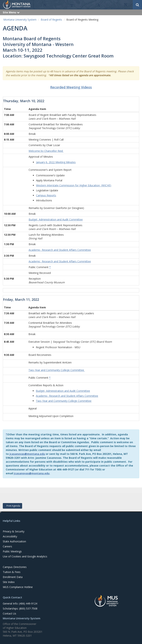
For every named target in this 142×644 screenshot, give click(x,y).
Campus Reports (46, 195)
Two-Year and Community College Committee (57, 370)
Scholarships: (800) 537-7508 (20, 608)
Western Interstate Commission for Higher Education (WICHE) (74, 185)
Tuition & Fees (12, 572)
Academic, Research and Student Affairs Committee (67, 396)
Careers (7, 546)
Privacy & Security (14, 531)
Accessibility (10, 536)
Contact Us (9, 613)
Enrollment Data (13, 577)
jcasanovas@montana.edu (27, 454)
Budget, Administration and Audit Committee (63, 391)
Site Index (9, 582)
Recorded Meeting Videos (71, 87)
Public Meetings (12, 551)
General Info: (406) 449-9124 (20, 603)
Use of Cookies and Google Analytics (25, 556)
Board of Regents (51, 20)
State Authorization (14, 541)
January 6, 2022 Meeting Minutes (56, 162)
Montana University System (20, 20)
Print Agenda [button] (12, 506)
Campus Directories (15, 567)
